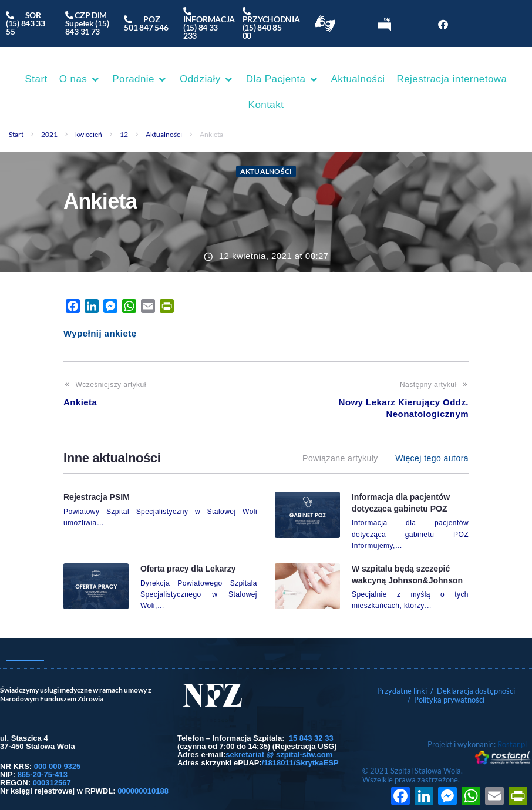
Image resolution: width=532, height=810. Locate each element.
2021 (49, 134)
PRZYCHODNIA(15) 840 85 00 (271, 23)
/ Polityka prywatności (447, 700)
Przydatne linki (402, 691)
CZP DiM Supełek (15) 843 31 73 (87, 23)
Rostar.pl (512, 744)
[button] (80, 79)
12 (124, 134)
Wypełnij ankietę (100, 333)
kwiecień (89, 134)
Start (16, 134)
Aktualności (164, 134)
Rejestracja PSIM (97, 497)
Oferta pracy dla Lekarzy (188, 569)
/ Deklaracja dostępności (473, 691)
